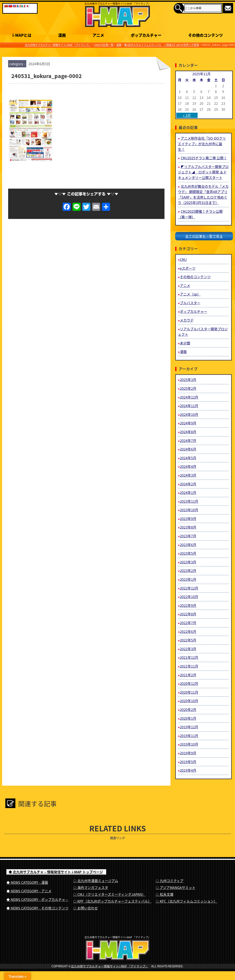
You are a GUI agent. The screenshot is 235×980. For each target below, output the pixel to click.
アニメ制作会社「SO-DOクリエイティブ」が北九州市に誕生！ (202, 144)
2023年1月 (188, 579)
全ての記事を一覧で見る (204, 236)
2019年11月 (189, 736)
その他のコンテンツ (195, 277)
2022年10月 (189, 597)
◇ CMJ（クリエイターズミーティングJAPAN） (109, 894)
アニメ (185, 285)
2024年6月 (188, 449)
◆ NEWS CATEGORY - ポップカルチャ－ (37, 899)
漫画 (183, 352)
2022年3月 (188, 649)
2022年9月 (188, 605)
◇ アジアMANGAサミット (176, 887)
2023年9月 (188, 519)
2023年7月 (188, 536)
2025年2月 (188, 388)
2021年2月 (188, 675)
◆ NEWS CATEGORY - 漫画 (27, 882)
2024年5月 (188, 458)
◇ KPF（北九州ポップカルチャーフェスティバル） (112, 901)
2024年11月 (189, 406)
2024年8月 (188, 432)
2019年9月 (188, 753)
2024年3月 (188, 475)
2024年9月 (188, 423)
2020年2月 (188, 710)
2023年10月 (189, 510)
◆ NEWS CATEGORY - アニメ (29, 891)
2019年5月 (188, 762)
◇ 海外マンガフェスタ (91, 887)
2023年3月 (188, 562)
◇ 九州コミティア (170, 881)
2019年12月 (189, 727)
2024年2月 (188, 484)
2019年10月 (189, 744)
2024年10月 (189, 414)
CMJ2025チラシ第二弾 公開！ (204, 158)
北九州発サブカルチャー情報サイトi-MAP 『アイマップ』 (110, 975)
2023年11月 (189, 501)
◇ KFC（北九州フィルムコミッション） (186, 901)
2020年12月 (189, 683)
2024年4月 (188, 466)
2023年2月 (188, 571)
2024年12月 (189, 397)
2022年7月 (188, 623)
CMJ (183, 259)
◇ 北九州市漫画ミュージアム (96, 881)
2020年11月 (189, 692)
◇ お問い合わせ (85, 908)
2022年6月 (188, 631)
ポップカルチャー (194, 311)
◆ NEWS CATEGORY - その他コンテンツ (37, 908)
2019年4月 (188, 770)
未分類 (185, 343)
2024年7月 (188, 440)
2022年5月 (188, 640)
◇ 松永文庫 (164, 894)
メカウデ (187, 320)
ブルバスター (190, 303)
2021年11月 (189, 666)
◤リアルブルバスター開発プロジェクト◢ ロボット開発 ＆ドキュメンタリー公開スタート (203, 172)
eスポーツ (188, 268)
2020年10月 (189, 701)
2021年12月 (189, 657)
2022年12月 (189, 588)
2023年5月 (188, 553)
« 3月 (187, 115)
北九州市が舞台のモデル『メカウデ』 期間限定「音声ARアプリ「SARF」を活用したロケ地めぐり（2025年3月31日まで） (203, 194)
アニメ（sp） (190, 294)
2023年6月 (188, 545)
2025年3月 (188, 380)
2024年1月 (188, 492)
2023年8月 (188, 527)
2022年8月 (188, 614)
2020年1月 (188, 718)
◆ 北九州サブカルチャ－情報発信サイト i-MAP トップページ (56, 872)
